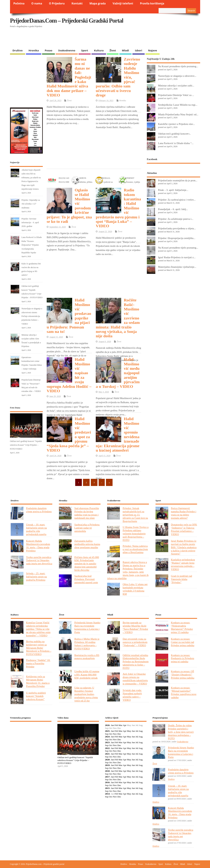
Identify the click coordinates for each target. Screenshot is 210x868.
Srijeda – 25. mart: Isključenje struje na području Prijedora (36, 577)
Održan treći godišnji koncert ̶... (174, 134)
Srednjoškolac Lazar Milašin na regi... (178, 105)
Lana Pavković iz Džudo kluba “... (176, 143)
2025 (107, 731)
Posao (48, 50)
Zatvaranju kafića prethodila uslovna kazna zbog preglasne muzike (87, 544)
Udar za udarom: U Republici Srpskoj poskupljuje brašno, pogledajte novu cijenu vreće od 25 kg (86, 694)
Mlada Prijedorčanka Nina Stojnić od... (178, 114)
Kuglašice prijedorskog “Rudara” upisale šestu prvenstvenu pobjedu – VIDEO (183, 564)
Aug (141, 731)
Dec (119, 734)
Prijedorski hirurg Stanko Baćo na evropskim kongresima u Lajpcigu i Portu (87, 627)
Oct (111, 734)
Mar (120, 725)
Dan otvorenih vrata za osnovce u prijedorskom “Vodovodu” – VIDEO (135, 642)
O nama (37, 3)
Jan (112, 725)
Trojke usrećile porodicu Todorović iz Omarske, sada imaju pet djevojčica (39, 560)
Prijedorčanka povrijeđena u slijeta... (177, 228)
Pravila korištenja (152, 3)
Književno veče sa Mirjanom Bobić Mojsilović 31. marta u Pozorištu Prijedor (38, 681)
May (129, 731)
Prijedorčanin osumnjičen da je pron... (178, 180)
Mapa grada (98, 3)
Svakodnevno (67, 50)
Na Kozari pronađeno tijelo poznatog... (178, 66)
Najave (152, 50)
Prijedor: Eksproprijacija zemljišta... (177, 238)
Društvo (18, 50)
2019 (107, 765)
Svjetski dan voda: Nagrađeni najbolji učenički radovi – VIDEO (132, 695)
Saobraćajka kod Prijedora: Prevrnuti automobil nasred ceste (86, 579)
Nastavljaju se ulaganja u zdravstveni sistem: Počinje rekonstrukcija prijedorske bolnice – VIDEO (32, 316)
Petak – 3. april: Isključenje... (173, 190)
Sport (85, 50)
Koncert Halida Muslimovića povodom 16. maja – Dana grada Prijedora (38, 546)
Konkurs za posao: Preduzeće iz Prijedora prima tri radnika (182, 658)
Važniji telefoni (123, 3)
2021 (107, 754)
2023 (107, 742)
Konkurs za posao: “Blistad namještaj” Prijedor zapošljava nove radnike (184, 692)
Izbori (139, 50)
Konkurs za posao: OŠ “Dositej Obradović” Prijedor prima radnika (183, 675)
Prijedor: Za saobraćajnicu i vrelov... (177, 200)
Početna (19, 3)
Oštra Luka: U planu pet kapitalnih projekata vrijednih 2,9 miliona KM (135, 589)
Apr (125, 725)
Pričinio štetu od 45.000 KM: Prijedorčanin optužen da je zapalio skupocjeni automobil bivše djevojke (87, 564)
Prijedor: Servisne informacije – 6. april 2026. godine (30, 223)
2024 (107, 737)
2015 (107, 788)
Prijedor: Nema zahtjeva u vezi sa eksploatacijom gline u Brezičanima (135, 549)
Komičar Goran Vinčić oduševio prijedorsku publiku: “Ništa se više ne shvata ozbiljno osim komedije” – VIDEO (38, 629)
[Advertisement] (134, 38)
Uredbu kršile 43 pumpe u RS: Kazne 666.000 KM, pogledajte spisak (87, 675)
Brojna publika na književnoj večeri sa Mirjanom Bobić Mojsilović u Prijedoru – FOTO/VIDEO (39, 648)
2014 (107, 794)
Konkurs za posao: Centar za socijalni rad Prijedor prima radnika (183, 642)
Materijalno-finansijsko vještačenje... (177, 267)
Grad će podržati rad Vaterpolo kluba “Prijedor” (181, 579)
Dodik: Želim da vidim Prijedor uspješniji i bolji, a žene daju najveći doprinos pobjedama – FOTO (181, 732)
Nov (115, 734)
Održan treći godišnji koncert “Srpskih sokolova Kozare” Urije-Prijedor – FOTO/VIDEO (26, 445)
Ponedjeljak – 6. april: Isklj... (173, 209)
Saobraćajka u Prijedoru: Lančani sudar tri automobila (87, 528)
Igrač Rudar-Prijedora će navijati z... (177, 257)
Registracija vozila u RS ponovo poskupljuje (87, 657)
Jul (137, 731)
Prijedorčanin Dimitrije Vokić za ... (176, 95)
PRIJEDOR (31, 737)
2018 (107, 771)
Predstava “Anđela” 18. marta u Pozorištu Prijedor (38, 663)
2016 (107, 782)
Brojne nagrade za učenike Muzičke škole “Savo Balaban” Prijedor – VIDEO (135, 627)
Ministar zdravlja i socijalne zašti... (176, 85)
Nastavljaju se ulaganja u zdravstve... (177, 76)
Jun (133, 731)
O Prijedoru (57, 3)
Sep (107, 734)
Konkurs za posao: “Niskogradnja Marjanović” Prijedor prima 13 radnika (182, 627)
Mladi (125, 50)
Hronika (34, 50)
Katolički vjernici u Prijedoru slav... (176, 124)
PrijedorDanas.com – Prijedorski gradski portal (67, 21)
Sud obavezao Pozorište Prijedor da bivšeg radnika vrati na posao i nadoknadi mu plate (87, 513)
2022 (107, 748)
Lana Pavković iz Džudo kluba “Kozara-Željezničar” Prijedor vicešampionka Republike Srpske (32, 245)
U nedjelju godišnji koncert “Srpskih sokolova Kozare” (36, 696)
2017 (107, 777)
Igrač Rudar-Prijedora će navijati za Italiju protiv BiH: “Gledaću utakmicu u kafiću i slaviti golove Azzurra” (184, 547)
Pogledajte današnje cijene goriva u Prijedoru (39, 510)
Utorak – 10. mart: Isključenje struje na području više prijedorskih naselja (36, 529)
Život (113, 50)
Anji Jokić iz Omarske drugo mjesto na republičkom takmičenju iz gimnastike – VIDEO (135, 679)
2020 (107, 760)
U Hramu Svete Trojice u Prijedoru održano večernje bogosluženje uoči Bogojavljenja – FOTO (136, 534)
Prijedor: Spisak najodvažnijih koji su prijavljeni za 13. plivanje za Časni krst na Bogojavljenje (135, 515)
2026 (107, 725)
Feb (116, 725)
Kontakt (77, 3)
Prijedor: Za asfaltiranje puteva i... (176, 219)
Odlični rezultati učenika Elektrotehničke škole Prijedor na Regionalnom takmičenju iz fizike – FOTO (136, 662)
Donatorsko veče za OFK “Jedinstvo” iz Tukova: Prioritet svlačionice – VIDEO (184, 529)
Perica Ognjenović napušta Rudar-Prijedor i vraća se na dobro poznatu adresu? (184, 513)
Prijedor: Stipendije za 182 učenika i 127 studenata (31, 204)
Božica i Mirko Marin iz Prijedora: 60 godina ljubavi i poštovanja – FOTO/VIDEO (87, 644)
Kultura (99, 50)
